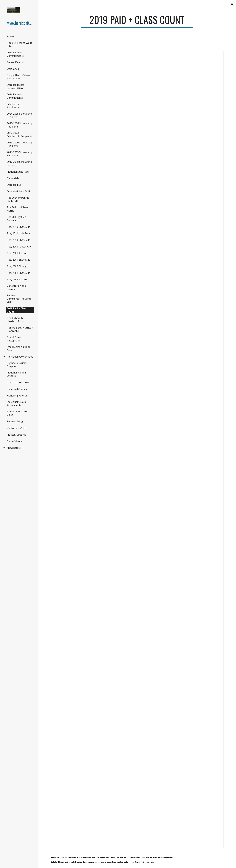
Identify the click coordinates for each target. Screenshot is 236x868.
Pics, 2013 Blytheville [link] (19, 227)
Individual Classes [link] (17, 389)
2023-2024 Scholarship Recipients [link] (20, 125)
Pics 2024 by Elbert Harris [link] (17, 209)
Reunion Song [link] (15, 421)
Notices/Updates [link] (16, 435)
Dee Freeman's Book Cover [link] (19, 349)
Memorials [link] (13, 178)
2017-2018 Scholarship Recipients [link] (20, 163)
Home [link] (10, 37)
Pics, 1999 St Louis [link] (17, 280)
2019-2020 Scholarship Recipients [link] (20, 144)
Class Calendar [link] (15, 441)
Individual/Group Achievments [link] (16, 404)
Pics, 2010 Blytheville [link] (19, 240)
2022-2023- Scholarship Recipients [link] (20, 135)
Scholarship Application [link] (14, 106)
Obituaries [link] (13, 69)
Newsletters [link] (14, 448)
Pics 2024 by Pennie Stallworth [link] (18, 199)
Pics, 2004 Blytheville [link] (19, 260)
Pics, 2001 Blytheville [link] (19, 273)
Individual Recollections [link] (20, 357)
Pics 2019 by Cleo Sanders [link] (17, 219)
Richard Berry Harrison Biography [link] (20, 329)
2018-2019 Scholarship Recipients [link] (20, 154)
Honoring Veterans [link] (18, 396)
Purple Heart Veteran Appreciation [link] (19, 77)
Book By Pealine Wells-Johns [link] (20, 45)
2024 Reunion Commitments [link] (15, 96)
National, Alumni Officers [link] (16, 374)
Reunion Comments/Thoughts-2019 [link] (20, 299)
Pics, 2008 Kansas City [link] (19, 247)
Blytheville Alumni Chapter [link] (17, 365)
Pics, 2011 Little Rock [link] (19, 233)
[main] (137, 21)
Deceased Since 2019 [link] (19, 191)
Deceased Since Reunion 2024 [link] (16, 86)
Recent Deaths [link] (15, 62)
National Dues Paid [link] (18, 172)
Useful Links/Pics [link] (17, 428)
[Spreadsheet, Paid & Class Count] (137, 449)
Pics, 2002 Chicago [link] (17, 266)
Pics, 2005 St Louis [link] (17, 253)
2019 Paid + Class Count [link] (17, 310)
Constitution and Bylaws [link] (16, 287)
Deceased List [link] (15, 185)
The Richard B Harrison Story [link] (15, 320)
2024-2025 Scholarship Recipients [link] (20, 115)
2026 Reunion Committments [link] (15, 54)
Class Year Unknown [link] (19, 383)
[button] (232, 4)
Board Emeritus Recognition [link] (16, 339)
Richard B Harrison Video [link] (18, 413)
